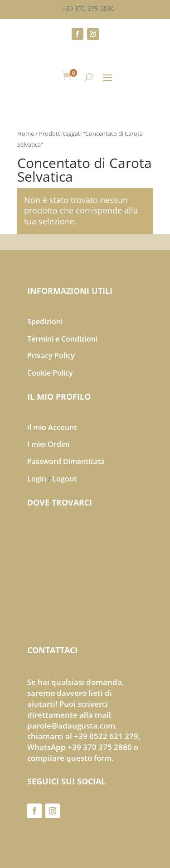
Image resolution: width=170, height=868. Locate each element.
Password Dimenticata (66, 461)
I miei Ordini (48, 444)
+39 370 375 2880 (88, 8)
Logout (64, 479)
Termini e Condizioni (62, 339)
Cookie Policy (50, 373)
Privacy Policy (51, 356)
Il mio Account (52, 427)
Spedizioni (45, 322)
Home (26, 134)
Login (37, 479)
